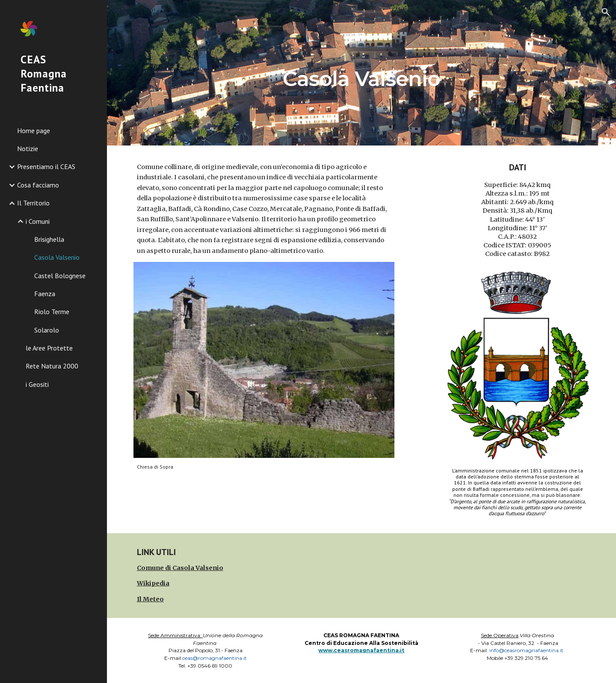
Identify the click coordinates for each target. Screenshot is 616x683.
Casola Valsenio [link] (57, 257)
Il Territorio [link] (33, 203)
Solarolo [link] (47, 330)
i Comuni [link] (38, 221)
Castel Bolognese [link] (60, 276)
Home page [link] (34, 131)
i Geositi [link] (37, 384)
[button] (606, 12)
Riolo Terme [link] (52, 312)
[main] (361, 73)
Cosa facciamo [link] (38, 185)
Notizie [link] (28, 148)
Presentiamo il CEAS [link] (46, 166)
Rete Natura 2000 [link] (52, 366)
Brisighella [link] (49, 239)
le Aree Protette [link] (49, 348)
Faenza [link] (45, 294)
